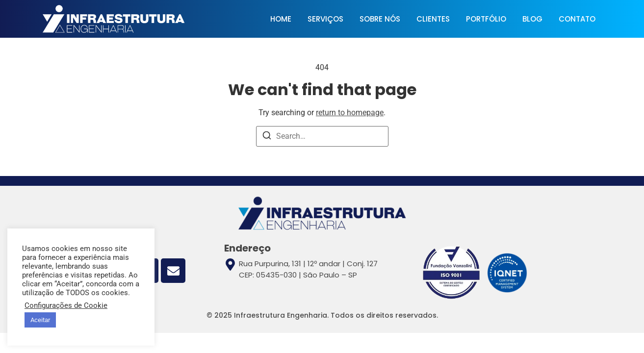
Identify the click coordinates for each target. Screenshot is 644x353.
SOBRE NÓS (380, 19)
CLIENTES (433, 19)
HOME (281, 19)
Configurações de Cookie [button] (66, 305)
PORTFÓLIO (486, 19)
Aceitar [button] (40, 320)
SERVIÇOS (325, 19)
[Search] (267, 137)
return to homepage (350, 113)
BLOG (532, 19)
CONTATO (577, 19)
